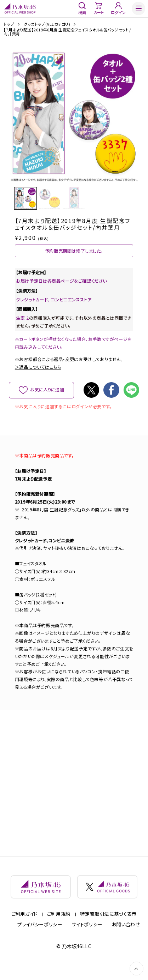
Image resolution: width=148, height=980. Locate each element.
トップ (9, 24)
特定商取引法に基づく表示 (108, 926)
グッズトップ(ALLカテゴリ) (47, 24)
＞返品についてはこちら (38, 374)
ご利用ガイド (24, 926)
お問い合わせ (126, 937)
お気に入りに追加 (47, 397)
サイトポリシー (87, 937)
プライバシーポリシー (40, 937)
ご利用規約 (59, 926)
